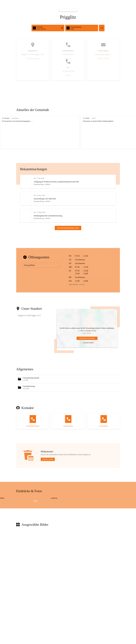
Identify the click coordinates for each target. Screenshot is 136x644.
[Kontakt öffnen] (33, 427)
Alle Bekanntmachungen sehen (68, 231)
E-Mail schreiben (103, 58)
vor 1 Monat (82, 118)
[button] (68, 385)
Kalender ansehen (48, 465)
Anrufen (68, 58)
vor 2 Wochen (6, 118)
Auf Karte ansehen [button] (33, 59)
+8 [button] (102, 28)
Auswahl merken (87, 349)
